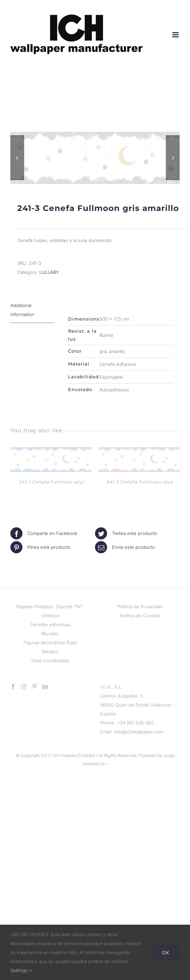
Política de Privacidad (140, 607)
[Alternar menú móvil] (176, 35)
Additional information (22, 310)
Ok (166, 953)
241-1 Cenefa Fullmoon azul (52, 482)
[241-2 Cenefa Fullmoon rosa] (139, 452)
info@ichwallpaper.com (139, 732)
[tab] (32, 310)
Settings (21, 970)
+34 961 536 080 (135, 723)
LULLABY (49, 272)
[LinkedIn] (45, 686)
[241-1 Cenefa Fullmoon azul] (51, 452)
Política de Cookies (140, 616)
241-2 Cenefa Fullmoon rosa (140, 482)
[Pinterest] (35, 686)
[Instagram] (24, 686)
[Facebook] (13, 686)
